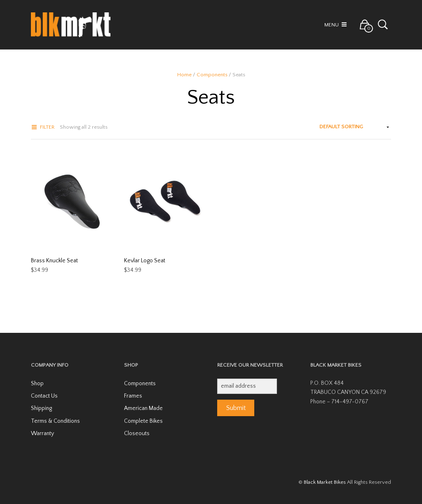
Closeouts (137, 433)
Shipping (41, 408)
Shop (37, 384)
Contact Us (44, 396)
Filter (47, 127)
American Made (143, 408)
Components (212, 75)
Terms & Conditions (55, 421)
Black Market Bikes (325, 482)
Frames (133, 396)
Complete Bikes (143, 421)
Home (184, 75)
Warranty (42, 433)
